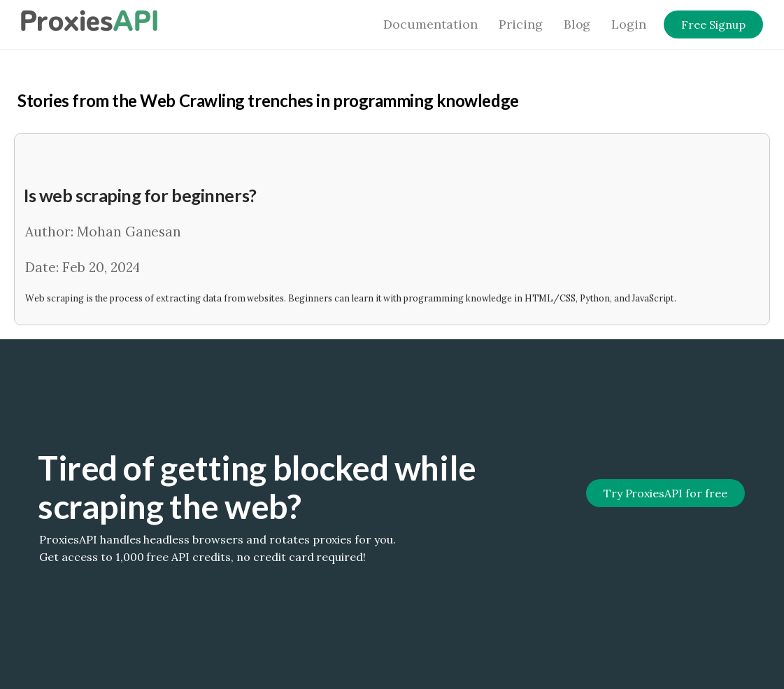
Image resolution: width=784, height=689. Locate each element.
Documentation (430, 24)
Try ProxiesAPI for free (665, 493)
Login (629, 24)
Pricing (521, 24)
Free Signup (713, 24)
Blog (577, 24)
